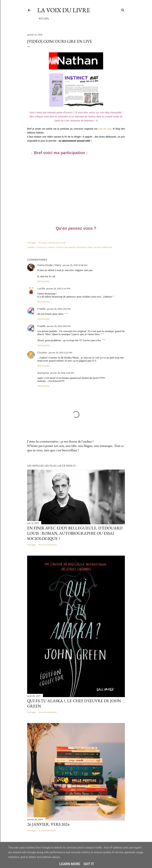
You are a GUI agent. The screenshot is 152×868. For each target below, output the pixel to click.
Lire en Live (105, 129)
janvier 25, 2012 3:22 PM (60, 353)
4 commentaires (47, 830)
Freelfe (41, 309)
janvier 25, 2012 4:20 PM (62, 373)
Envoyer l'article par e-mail (52, 243)
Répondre (44, 281)
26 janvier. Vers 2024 (48, 824)
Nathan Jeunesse (77, 247)
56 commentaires (48, 712)
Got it (89, 864)
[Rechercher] (123, 9)
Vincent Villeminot (103, 247)
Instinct (51, 247)
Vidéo (90, 247)
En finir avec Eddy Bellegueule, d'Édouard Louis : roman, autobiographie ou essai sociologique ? (75, 533)
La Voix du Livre (64, 10)
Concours (41, 247)
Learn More (70, 864)
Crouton (42, 353)
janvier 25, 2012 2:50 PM (59, 309)
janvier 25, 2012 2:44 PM (58, 289)
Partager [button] (32, 243)
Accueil (44, 18)
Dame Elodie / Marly (49, 265)
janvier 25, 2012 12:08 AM (75, 265)
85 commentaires (48, 545)
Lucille (41, 288)
